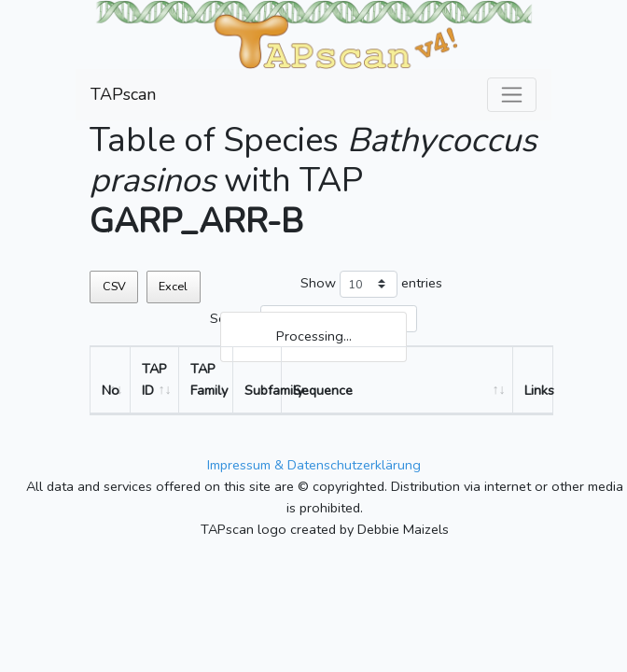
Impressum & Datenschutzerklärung (314, 465)
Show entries (371, 284)
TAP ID (154, 379)
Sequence (323, 390)
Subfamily (263, 390)
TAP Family (209, 379)
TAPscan (123, 94)
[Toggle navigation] (512, 95)
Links (538, 390)
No (111, 390)
